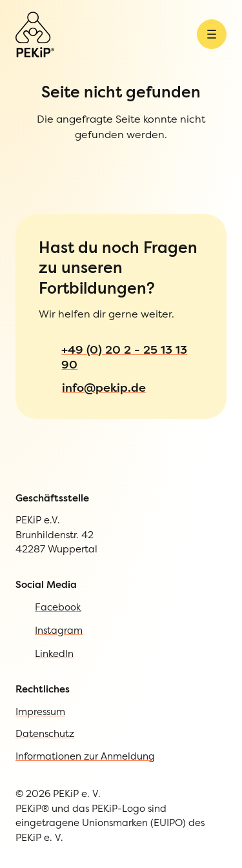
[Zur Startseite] (35, 35)
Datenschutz (45, 733)
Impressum (40, 712)
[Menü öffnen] (212, 34)
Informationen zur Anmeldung (85, 756)
